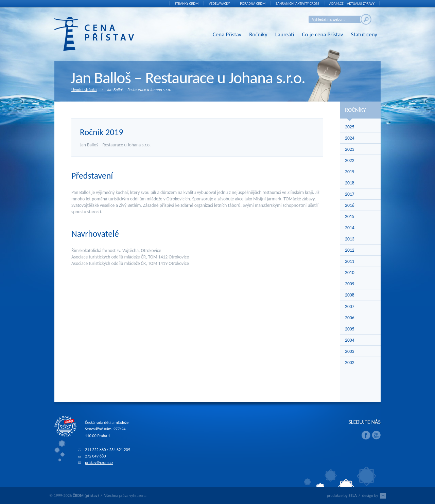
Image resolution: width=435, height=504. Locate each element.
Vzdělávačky (219, 4)
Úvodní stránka (87, 90)
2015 (350, 217)
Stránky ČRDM (187, 4)
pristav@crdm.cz (99, 462)
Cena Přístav (227, 34)
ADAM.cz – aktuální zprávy (352, 4)
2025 (350, 127)
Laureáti (285, 34)
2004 (350, 340)
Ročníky (258, 34)
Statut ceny (364, 34)
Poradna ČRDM (253, 4)
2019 (350, 172)
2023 (350, 149)
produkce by (342, 495)
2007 (350, 307)
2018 (350, 183)
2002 (350, 363)
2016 (350, 205)
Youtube (376, 435)
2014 (350, 228)
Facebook (366, 435)
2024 (350, 138)
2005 (350, 329)
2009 (350, 284)
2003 (350, 351)
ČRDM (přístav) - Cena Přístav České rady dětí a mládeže (105, 34)
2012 (350, 250)
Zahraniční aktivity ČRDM (297, 4)
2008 (350, 295)
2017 (350, 194)
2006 (350, 318)
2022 (350, 160)
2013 (350, 239)
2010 (350, 273)
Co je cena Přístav (323, 34)
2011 (350, 261)
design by (374, 495)
